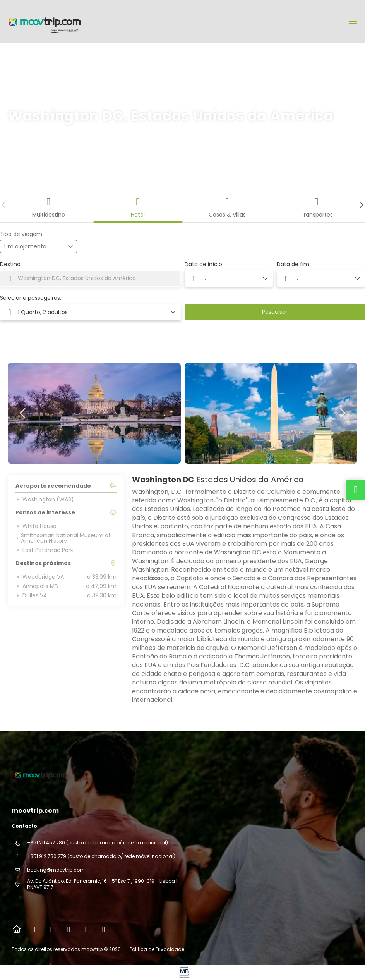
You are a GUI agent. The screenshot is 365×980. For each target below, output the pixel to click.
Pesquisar (275, 312)
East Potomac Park (44, 550)
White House (36, 526)
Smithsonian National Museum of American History (63, 538)
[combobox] (90, 279)
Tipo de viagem (21, 234)
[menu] (353, 21)
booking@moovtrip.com (56, 870)
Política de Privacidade (157, 949)
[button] (4, 205)
